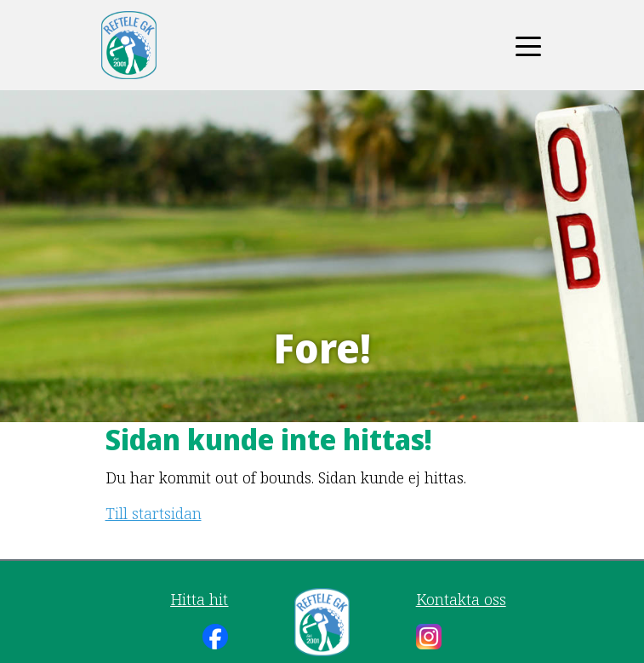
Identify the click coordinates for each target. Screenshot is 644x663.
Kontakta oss (461, 599)
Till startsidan (154, 513)
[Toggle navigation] (528, 45)
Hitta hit (199, 599)
